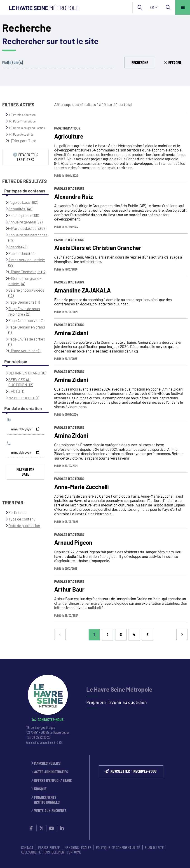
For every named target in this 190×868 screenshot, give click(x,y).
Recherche (140, 62)
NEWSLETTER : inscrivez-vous (134, 771)
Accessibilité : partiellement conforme (51, 852)
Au (9, 443)
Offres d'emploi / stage (53, 780)
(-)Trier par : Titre (22, 141)
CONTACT (27, 847)
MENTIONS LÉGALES (78, 847)
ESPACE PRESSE (49, 847)
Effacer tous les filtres (28, 157)
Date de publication (24, 525)
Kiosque (40, 789)
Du (9, 420)
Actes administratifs (51, 772)
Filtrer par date (25, 472)
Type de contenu (22, 519)
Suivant (182, 635)
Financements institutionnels (47, 800)
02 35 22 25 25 (41, 737)
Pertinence (17, 512)
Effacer (175, 62)
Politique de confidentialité (118, 847)
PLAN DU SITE (154, 847)
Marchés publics (47, 763)
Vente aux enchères (50, 811)
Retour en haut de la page (179, 659)
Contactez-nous (51, 720)
